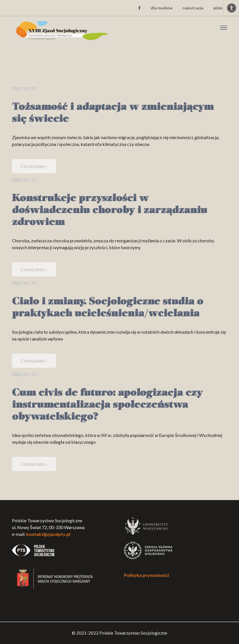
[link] (232, 8)
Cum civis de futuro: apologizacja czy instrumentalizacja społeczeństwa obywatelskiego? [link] (107, 405)
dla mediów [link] (162, 8)
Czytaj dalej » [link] (34, 166)
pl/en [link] (218, 8)
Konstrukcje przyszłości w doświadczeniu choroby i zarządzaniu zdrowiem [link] (110, 211)
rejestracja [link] (193, 8)
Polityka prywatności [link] (146, 575)
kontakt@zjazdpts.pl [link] (48, 534)
